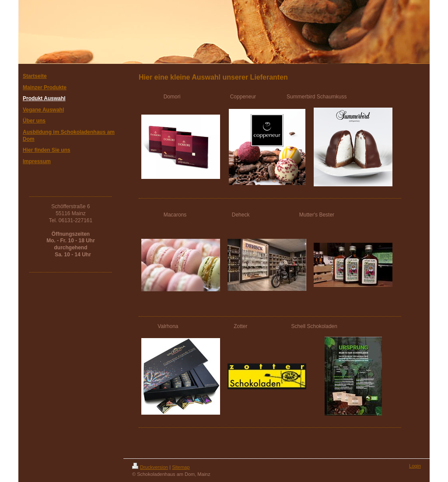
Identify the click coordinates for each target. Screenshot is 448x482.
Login (415, 466)
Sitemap (181, 467)
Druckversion (150, 467)
